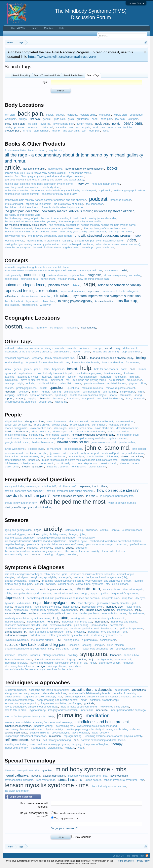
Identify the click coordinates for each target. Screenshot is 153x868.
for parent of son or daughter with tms (47, 362)
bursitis (139, 581)
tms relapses (12, 305)
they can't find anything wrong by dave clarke (31, 232)
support (9, 398)
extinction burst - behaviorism (38, 279)
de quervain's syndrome (125, 593)
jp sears (55, 453)
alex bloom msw (56, 421)
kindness (129, 373)
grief (45, 534)
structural (62, 296)
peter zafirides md (15, 460)
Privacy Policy (143, 861)
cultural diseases (58, 275)
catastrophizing (74, 530)
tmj (91, 659)
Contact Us (118, 856)
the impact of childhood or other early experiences (34, 551)
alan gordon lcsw (34, 421)
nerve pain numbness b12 (77, 622)
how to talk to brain (16, 710)
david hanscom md (127, 428)
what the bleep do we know (77, 244)
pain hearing (81, 625)
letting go (59, 377)
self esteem (11, 296)
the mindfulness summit (18, 228)
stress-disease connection (36, 296)
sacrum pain (83, 127)
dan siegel (60, 428)
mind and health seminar (106, 184)
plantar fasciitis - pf (15, 632)
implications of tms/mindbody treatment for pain (46, 373)
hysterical (10, 373)
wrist (106, 131)
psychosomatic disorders (19, 780)
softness (22, 395)
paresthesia (117, 625)
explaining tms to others (93, 486)
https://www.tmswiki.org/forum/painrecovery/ (62, 57)
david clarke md (104, 428)
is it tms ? (92, 496)
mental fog (72, 328)
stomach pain (42, 131)
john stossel (139, 449)
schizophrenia (108, 640)
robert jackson (29, 463)
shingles (99, 645)
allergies (9, 577)
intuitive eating (113, 373)
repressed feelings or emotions (31, 291)
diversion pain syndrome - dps (22, 770)
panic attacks (99, 625)
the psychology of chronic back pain (105, 228)
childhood (92, 530)
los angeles (56, 328)
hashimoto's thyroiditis (47, 607)
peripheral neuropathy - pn (52, 628)
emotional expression (17, 358)
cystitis (104, 593)
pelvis (8, 127)
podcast (98, 199)
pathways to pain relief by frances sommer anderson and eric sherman (45, 200)
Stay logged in (81, 837)
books (112, 168)
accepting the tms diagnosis (92, 690)
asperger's (65, 577)
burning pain (99, 425)
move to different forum (34, 380)
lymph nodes (85, 124)
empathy (37, 358)
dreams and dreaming (106, 352)
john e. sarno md (107, 448)
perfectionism (138, 544)
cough (85, 593)
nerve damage (35, 622)
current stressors (132, 530)
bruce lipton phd (80, 425)
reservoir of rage (46, 780)
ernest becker (12, 438)
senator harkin (109, 463)
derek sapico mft (63, 431)
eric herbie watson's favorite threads (93, 435)
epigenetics (11, 279)
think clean (49, 301)
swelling (73, 655)
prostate (19, 127)
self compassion (16, 740)
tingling (71, 659)
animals (71, 348)
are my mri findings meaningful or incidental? (31, 486)
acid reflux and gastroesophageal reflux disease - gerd (36, 574)
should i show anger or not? (21, 503)
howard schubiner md (73, 442)
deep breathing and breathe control (57, 700)
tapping (77, 744)
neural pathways (16, 775)
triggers (60, 554)
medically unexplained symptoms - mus (27, 618)
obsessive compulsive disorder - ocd (26, 625)
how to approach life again (68, 496)
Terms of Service (125, 861)
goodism (47, 770)
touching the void (14, 241)
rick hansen (11, 463)
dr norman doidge (118, 431)
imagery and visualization (63, 710)
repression (94, 291)
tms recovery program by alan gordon (50, 236)
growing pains (23, 607)
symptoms (94, 654)
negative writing (43, 726)
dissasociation (62, 352)
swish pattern (93, 780)
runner (45, 392)
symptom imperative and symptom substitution (107, 296)
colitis (8, 593)
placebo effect (59, 285)
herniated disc (114, 607)
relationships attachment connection (25, 736)
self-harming (110, 392)
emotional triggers (15, 534)
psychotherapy (81, 733)
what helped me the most (73, 502)
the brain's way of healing (68, 204)
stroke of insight (14, 204)
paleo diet (65, 383)
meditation (98, 716)
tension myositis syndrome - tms (47, 785)
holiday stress (58, 534)
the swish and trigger (17, 791)
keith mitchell (70, 453)
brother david (60, 425)
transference (30, 305)
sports (113, 395)
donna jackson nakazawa (90, 431)
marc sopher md (57, 456)
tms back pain (71, 131)
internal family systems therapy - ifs (25, 716)
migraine (61, 618)
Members (49, 28)
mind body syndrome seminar (22, 187)
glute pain (59, 119)
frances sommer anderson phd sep (44, 438)
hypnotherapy (37, 710)
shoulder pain (12, 131)
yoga (81, 748)
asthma (79, 577)
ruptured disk (89, 640)
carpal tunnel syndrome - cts (93, 584)
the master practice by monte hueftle (80, 221)
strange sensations (54, 655)
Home (135, 856)
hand (95, 119)
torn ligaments (104, 659)
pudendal (32, 127)
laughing (10, 377)
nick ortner (112, 456)
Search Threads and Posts (47, 75)
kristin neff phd (110, 453)
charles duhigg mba (16, 428)
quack (43, 388)
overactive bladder (60, 625)
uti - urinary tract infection (19, 666)
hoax (124, 369)
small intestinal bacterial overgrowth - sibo (29, 649)
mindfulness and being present (102, 722)
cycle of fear (78, 275)
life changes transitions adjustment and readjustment (35, 541)
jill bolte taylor (36, 449)
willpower (45, 305)
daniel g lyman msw (81, 428)
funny (8, 369)
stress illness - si (70, 780)
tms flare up (127, 301)
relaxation (55, 736)
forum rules (132, 362)
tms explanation (104, 301)
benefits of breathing (125, 693)
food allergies (86, 603)
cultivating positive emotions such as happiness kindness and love (103, 697)
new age (10, 383)
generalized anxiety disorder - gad (116, 603)
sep (76, 740)
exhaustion (24, 603)
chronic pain (88, 589)
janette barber (127, 442)
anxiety (53, 529)
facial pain (11, 119)
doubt (87, 352)
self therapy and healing (57, 740)
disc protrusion (111, 598)
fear (82, 357)
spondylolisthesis (126, 649)
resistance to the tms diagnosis (121, 291)
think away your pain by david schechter (83, 232)
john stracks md (14, 453)
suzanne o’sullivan (58, 467)
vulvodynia (75, 666)
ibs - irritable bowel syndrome (97, 610)
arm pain (10, 115)
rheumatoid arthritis (42, 640)
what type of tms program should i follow (28, 507)
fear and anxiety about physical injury (112, 358)
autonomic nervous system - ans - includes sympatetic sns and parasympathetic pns (53, 270)
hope (133, 369)
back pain (30, 114)
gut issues (83, 119)
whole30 (70, 748)
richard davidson (130, 460)
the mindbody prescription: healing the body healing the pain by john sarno (93, 225)
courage (97, 348)
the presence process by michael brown (58, 228)
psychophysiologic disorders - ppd (88, 776)
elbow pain (120, 115)
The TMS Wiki (18, 28)
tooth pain (94, 131)
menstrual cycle (78, 541)
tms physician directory (110, 398)
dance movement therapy (19, 700)
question (57, 387)
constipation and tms (66, 593)
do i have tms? (68, 486)
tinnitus (82, 659)
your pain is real (105, 247)
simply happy (128, 392)
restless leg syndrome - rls (106, 635)
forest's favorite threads (86, 362)
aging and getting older (18, 530)
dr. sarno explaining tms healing (123, 275)
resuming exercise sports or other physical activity (113, 736)
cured (108, 348)
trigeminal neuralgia (16, 663)
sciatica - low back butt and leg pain (36, 644)
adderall (9, 348)
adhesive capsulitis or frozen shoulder (92, 574)
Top (142, 856)
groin (71, 119)
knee (7, 124)
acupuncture (122, 690)
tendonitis (116, 655)
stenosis (23, 655)
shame (59, 548)
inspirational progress (89, 373)
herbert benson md (43, 442)
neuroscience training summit (22, 194)
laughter (46, 377)
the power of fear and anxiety (82, 551)
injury (138, 610)
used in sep (46, 402)
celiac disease (120, 584)
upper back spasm (110, 663)
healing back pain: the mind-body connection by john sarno (39, 184)
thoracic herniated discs (18, 659)
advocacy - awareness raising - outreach (40, 348)
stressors (81, 548)
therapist (45, 398)
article (12, 168)
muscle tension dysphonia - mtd (107, 618)
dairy (118, 348)
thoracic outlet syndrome (49, 659)
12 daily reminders (15, 690)
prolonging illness (26, 388)
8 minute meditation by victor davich (25, 150)
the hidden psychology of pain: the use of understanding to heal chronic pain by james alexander (60, 218)
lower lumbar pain (64, 124)
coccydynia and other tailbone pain (123, 589)
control (115, 530)
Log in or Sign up (136, 3)
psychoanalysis (61, 733)
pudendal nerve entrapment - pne (108, 632)
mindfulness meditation (18, 726)
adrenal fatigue (126, 574)
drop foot (127, 598)
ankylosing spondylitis (43, 577)
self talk (35, 740)
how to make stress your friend (79, 707)
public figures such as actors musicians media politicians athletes (80, 460)
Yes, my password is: (65, 818)
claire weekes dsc (41, 428)
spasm (76, 649)
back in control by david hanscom (85, 169)
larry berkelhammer (133, 453)
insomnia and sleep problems (22, 613)
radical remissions (92, 388)
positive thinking (39, 733)
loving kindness (88, 377)
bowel (49, 115)
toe (84, 131)
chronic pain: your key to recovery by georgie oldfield (35, 173)
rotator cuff (47, 127)
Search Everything (22, 75)
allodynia (22, 577)
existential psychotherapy (104, 700)
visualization (38, 748)
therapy (117, 744)
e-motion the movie (80, 173)
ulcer (93, 663)
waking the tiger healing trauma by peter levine (32, 244)
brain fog (34, 581)
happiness (58, 369)
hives (8, 610)
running (56, 392)
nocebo (36, 776)
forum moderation (113, 362)
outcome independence (25, 285)
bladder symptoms (15, 581)
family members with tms (60, 358)
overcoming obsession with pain (23, 729)
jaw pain (120, 119)
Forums (34, 28)
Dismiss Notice (145, 52)
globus (8, 607)
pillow (143, 383)
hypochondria (69, 610)
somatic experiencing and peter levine (103, 740)
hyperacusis (21, 610)
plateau (76, 285)
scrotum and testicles (120, 127)
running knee (71, 640)
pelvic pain (133, 123)
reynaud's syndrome (16, 640)
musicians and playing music (89, 380)
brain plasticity (13, 275)
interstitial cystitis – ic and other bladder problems (70, 613)
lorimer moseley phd (32, 456)
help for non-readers (106, 369)
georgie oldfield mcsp (17, 442)
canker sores (66, 584)
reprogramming (73, 736)
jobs (83, 534)
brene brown (42, 425)
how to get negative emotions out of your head (31, 707)
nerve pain (53, 622)
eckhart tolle (36, 435)
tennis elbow (132, 655)
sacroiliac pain (64, 127)
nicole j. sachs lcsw (132, 456)
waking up (61, 402)
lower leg (45, 124)
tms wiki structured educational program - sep (108, 235)
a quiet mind (56, 150)
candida (51, 584)
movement (57, 380)
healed (72, 369)
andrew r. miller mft (102, 421)
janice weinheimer (15, 449)
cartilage (72, 115)
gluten (27, 369)
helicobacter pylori (93, 607)
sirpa (141, 392)
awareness (111, 270)
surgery (21, 398)
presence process (121, 200)
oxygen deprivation (54, 776)
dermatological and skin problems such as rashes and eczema (63, 598)
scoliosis (74, 645)
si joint (27, 131)
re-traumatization (14, 548)
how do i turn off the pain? (27, 495)
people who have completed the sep (105, 383)
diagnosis (94, 275)
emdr (84, 700)
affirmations (139, 690)
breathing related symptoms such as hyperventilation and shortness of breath (87, 581)
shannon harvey (129, 463)
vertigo (41, 666)
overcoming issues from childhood (97, 726)
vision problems (57, 666)
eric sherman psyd (128, 435)
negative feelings (14, 544)
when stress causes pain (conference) (118, 244)
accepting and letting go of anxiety (49, 690)
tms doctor (73, 398)
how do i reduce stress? (118, 490)
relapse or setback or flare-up (119, 285)
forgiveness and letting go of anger (61, 703)
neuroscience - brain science (126, 380)
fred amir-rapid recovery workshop (87, 438)
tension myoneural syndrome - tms (124, 780)
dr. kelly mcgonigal (15, 435)
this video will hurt (15, 236)
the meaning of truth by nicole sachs (26, 225)
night (20, 383)
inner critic (102, 710)
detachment (130, 348)
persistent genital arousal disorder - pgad (94, 628)
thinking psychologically (75, 301)
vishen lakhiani (97, 467)
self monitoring (91, 392)
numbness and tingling (124, 622)
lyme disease (137, 613)
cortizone (84, 348)
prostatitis (80, 632)
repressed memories (73, 291)
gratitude (89, 703)
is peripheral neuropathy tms (117, 496)
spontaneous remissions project (88, 395)
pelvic (116, 123)
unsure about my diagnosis (20, 402)
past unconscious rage (100, 544)
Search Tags (93, 75)
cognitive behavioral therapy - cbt (43, 697)
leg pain (32, 124)
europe (29, 328)
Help (62, 28)
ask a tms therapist (34, 169)
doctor (77, 352)
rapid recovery (100, 733)
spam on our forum (41, 395)
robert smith (47, 463)
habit (46, 369)
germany (41, 328)
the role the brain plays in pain (22, 301)
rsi (59, 639)
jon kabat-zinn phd (37, 453)
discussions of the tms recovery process (28, 352)
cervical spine (88, 115)
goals (37, 369)
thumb (56, 131)
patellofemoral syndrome (19, 628)
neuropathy (102, 622)
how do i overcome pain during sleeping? (70, 491)
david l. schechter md (17, 431)
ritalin (35, 392)
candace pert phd (119, 425)
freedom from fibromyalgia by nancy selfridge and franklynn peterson (44, 176)
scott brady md (66, 463)
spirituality (61, 395)
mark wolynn (76, 456)
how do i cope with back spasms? (24, 491)
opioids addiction (47, 383)
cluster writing (13, 697)
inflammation (125, 610)
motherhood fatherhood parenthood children (115, 541)
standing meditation (16, 744)
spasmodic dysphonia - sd (98, 649)
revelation (23, 392)
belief (124, 270)
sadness (32, 548)
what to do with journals (122, 503)
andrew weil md (125, 421)
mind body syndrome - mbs (91, 769)
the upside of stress (113, 551)
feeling (141, 358)
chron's (30, 589)
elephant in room (131, 352)
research (10, 392)
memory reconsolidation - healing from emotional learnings (39, 722)
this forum (58, 398)
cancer (39, 584)
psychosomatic (119, 776)
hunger (73, 534)
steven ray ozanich (33, 467)
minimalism (11, 380)
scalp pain (99, 127)
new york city (88, 328)
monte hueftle (95, 456)
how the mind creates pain (93, 279)
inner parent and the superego (128, 710)
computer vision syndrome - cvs (32, 593)
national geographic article (129, 190)
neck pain (102, 123)
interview (82, 183)
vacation (72, 554)
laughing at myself (28, 377)
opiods (30, 383)
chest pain (105, 115)
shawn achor (12, 467)
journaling (70, 715)
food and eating (14, 362)
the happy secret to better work (23, 215)
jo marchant (54, 449)
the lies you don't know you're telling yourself (30, 221)
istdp (51, 716)
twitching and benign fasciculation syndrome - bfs (59, 663)
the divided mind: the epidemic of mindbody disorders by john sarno (44, 207)
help (86, 368)
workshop (87, 247)
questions (73, 388)
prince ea (34, 460)
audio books (55, 169)
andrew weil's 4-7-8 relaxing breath (89, 693)
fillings (23, 119)
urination (128, 663)
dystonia (9, 603)
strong (138, 395)
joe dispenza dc (73, 449)
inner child (87, 710)
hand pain (106, 119)
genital (47, 119)
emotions (34, 534)
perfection (121, 544)
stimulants (126, 395)
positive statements (16, 733)
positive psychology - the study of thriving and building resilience (103, 729)
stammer (10, 655)
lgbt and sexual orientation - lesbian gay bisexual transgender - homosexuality (50, 538)
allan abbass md (78, 421)
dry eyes (140, 598)
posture (9, 388)
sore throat (62, 649)
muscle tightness (14, 622)
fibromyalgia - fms (60, 603)
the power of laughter (96, 744)
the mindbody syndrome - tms (109, 786)
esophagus (136, 115)
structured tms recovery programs (50, 744)
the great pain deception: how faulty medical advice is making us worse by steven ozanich (70, 211)
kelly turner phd (90, 453)
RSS (147, 856)
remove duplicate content (120, 388)
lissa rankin (11, 456)
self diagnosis (72, 392)
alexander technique (54, 693)
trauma (36, 554)
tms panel (88, 398)
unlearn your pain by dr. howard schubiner (99, 241)
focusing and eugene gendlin (21, 703)
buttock (60, 115)
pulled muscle (38, 635)
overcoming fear (65, 726)
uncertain (140, 398)
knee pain (19, 124)
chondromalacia (14, 589)
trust (129, 398)
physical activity (54, 729)
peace (78, 383)
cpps (94, 593)
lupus (123, 613)
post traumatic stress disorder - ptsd (50, 632)
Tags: (45, 82)
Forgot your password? (64, 828)
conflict (104, 530)
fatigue (37, 603)
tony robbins (79, 467)
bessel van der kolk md (18, 425)
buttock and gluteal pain (18, 584)
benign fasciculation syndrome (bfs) (106, 577)
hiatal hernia (133, 607)
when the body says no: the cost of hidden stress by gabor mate (42, 247)
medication (120, 377)
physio (133, 383)
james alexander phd (104, 442)
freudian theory (67, 279)
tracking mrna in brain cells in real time (50, 241)
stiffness (35, 655)
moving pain (78, 618)
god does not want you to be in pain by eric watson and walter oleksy (44, 180)
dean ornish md (41, 431)
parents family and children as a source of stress (55, 544)
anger (37, 530)
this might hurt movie (121, 232)
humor (142, 369)
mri (68, 380)
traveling (48, 554)
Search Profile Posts (74, 75)
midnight (134, 377)
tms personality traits (17, 554)
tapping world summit (38, 204)
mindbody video (51, 187)
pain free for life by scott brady (59, 194)
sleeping (9, 395)
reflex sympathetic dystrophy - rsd (68, 635)
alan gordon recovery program (22, 693)
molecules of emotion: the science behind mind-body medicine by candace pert (50, 190)
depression (14, 598)
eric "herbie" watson (58, 435)
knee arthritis (109, 613)
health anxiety (71, 607)
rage (89, 284)
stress (69, 548)
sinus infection (115, 645)
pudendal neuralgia (16, 635)
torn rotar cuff (123, 659)
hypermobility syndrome (45, 610)
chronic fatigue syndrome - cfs (55, 589)
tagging (32, 398)
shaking (87, 645)
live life (72, 377)
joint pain (133, 119)
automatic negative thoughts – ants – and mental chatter (37, 267)
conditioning (34, 275)
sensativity (46, 548)
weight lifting (55, 748)
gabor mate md (118, 438)
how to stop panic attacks (115, 707)
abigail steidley (13, 421)
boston (13, 326)
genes (17, 369)
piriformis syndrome (132, 628)
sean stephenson (88, 463)
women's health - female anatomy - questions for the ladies (39, 669)
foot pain (35, 119)
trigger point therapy (16, 748)
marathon (105, 377)
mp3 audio (105, 190)
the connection (95, 204)
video (131, 240)
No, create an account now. (68, 813)
